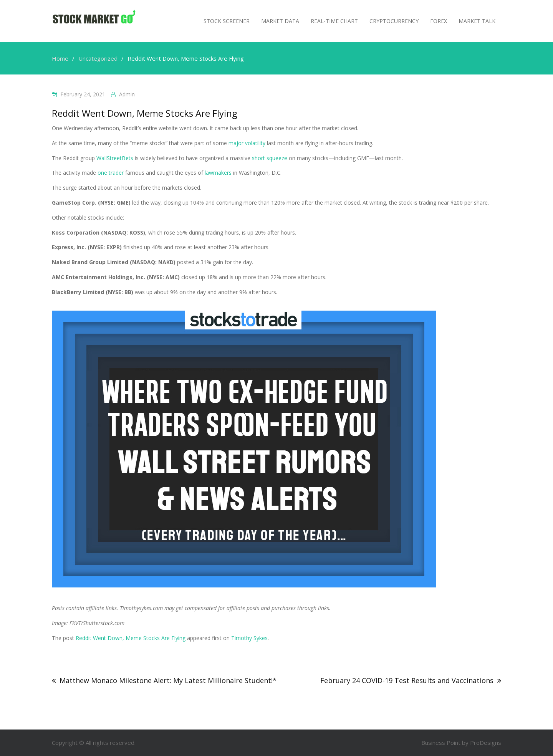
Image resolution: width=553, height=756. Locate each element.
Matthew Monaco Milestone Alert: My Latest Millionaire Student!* (168, 680)
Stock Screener (227, 21)
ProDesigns (486, 743)
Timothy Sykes (249, 638)
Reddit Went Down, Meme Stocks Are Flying (131, 638)
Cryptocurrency (394, 21)
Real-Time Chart (334, 21)
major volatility (247, 143)
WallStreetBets (115, 158)
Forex (439, 21)
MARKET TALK (477, 21)
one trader (111, 173)
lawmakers (218, 173)
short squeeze (270, 158)
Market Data (280, 21)
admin (127, 94)
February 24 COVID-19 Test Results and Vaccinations (407, 680)
